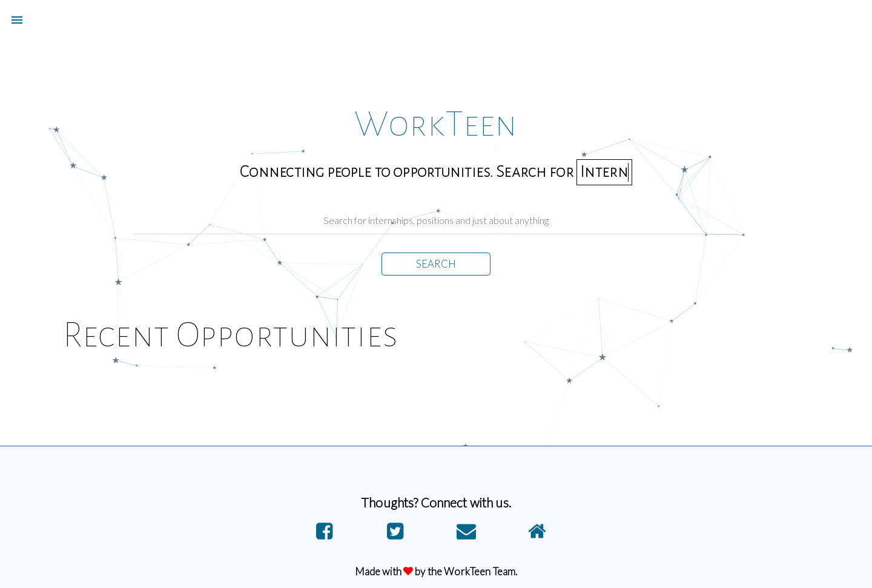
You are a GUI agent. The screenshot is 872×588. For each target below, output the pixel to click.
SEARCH (436, 264)
